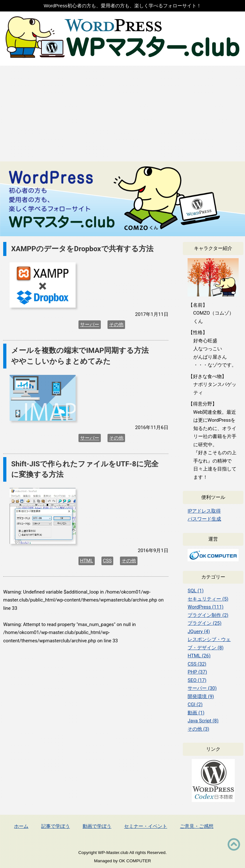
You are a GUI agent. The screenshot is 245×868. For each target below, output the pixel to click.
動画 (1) (196, 713)
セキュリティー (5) (208, 599)
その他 (116, 325)
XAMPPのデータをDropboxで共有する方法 (82, 249)
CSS (108, 561)
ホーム (21, 826)
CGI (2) (195, 704)
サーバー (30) (202, 688)
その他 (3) (198, 729)
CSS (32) (197, 664)
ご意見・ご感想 (197, 826)
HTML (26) (199, 656)
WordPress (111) (205, 607)
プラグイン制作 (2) (208, 615)
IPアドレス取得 (204, 511)
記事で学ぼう (56, 826)
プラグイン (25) (204, 623)
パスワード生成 (204, 519)
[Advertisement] (122, 113)
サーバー (90, 325)
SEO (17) (197, 680)
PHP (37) (197, 672)
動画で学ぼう (97, 826)
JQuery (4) (199, 631)
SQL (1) (196, 591)
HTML (87, 561)
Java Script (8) (203, 721)
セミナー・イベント (146, 826)
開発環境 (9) (201, 697)
